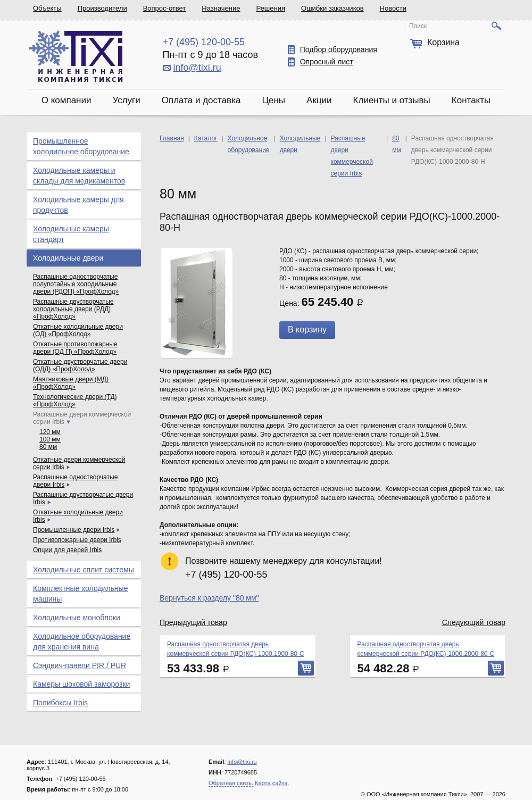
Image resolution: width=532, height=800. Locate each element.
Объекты (47, 8)
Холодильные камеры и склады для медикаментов (79, 176)
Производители (102, 8)
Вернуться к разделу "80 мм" (209, 598)
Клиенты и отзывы (392, 100)
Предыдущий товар (193, 622)
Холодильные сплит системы (84, 570)
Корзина (443, 42)
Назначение (221, 8)
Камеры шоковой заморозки (81, 684)
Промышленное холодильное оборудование (81, 146)
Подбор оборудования (339, 49)
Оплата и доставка (201, 100)
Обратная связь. (231, 783)
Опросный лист (327, 62)
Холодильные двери (68, 258)
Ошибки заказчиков (332, 8)
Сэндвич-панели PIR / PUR (80, 665)
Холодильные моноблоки (77, 618)
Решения (271, 8)
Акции (319, 100)
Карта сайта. (272, 783)
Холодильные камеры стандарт (71, 234)
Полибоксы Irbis (60, 703)
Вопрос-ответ (165, 8)
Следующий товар (474, 622)
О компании (66, 100)
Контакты (471, 100)
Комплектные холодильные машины (80, 594)
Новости (393, 8)
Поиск (418, 26)
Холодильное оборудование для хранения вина (82, 641)
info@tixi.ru (197, 68)
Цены (273, 100)
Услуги (126, 100)
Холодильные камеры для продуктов (78, 205)
